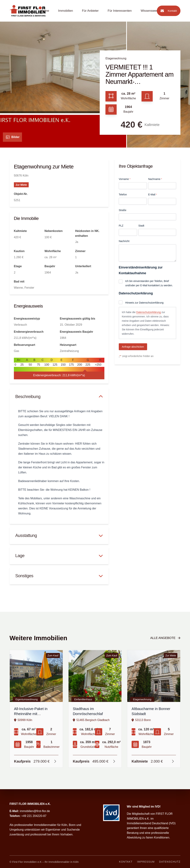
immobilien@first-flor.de (35, 811)
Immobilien (65, 11)
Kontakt (168, 11)
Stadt (141, 226)
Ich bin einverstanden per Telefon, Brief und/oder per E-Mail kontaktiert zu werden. (149, 283)
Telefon (123, 195)
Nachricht (124, 241)
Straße (123, 210)
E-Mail (153, 195)
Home (45, 11)
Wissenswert (149, 11)
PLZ (121, 226)
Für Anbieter (90, 11)
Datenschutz (170, 862)
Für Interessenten (120, 11)
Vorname (125, 179)
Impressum (146, 862)
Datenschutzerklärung (149, 312)
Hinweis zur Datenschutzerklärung (144, 303)
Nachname (155, 179)
